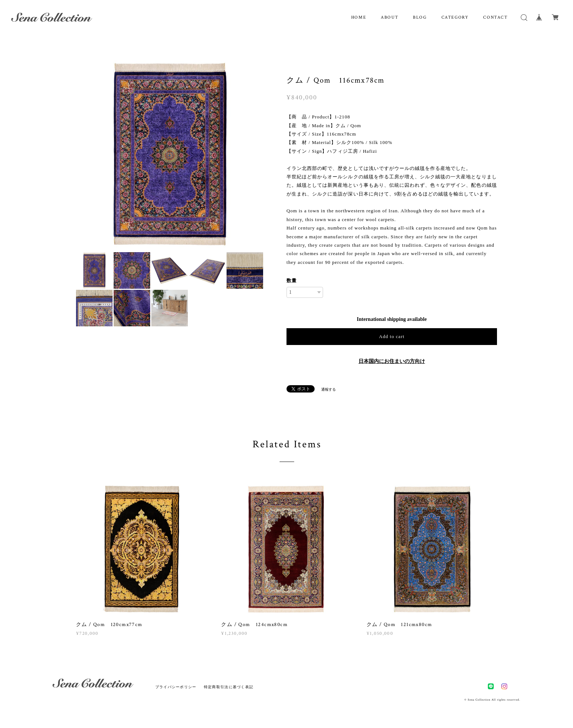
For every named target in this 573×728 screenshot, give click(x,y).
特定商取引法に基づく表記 (229, 687)
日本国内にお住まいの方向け (392, 361)
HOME (359, 17)
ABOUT (390, 17)
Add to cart (392, 336)
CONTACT (495, 17)
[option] (170, 154)
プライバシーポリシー (176, 687)
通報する (329, 389)
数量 (292, 280)
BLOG (420, 17)
